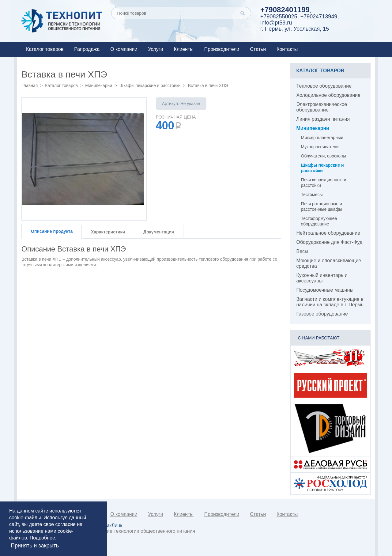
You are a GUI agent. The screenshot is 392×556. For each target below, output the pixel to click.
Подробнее (42, 538)
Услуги (155, 49)
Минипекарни (99, 85)
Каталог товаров (45, 49)
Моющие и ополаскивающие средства (329, 263)
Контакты (287, 49)
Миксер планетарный (322, 138)
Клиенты (184, 49)
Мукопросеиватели (320, 147)
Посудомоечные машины (325, 290)
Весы (302, 251)
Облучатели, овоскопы (324, 156)
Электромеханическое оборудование (322, 107)
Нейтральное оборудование (328, 233)
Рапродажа (87, 49)
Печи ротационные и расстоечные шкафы (322, 206)
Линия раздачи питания (323, 119)
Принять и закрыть (35, 546)
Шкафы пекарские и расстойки (150, 85)
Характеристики (108, 232)
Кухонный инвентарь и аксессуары (322, 278)
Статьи (258, 49)
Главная (30, 85)
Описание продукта (52, 231)
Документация (159, 232)
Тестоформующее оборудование (319, 221)
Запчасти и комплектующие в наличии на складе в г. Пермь (330, 302)
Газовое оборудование (322, 314)
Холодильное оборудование (328, 95)
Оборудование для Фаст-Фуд (330, 242)
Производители (222, 49)
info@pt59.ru (276, 23)
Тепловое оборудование (324, 86)
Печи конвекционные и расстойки (324, 183)
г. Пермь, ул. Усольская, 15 (295, 29)
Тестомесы (312, 195)
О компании (124, 49)
